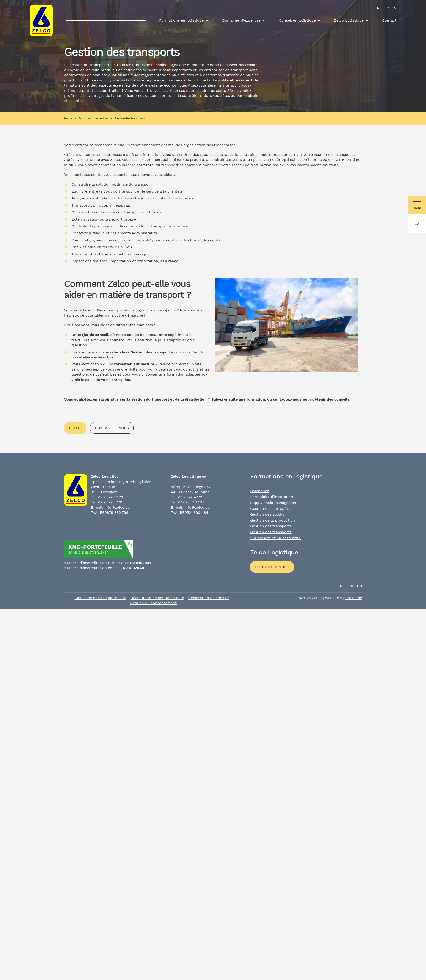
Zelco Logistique (349, 20)
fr (387, 8)
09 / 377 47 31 (110, 502)
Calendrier (260, 491)
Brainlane (354, 598)
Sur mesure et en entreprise (275, 538)
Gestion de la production (273, 520)
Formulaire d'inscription (272, 497)
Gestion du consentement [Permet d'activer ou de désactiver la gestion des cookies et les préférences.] (153, 603)
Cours (75, 428)
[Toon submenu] (207, 20)
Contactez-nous (112, 428)
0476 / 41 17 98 (191, 502)
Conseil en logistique (297, 20)
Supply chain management (274, 503)
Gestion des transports (130, 118)
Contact (389, 20)
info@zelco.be (117, 507)
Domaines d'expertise (241, 20)
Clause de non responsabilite (100, 598)
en (394, 8)
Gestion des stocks (267, 514)
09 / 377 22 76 (111, 497)
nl (379, 8)
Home (68, 118)
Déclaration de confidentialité (157, 598)
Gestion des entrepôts (270, 509)
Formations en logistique (181, 20)
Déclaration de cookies (209, 598)
